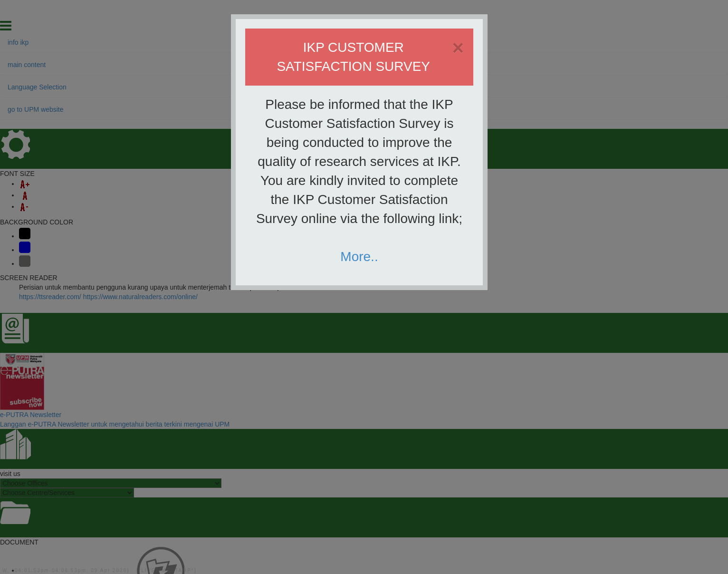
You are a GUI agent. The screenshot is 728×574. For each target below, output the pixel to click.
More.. (359, 257)
